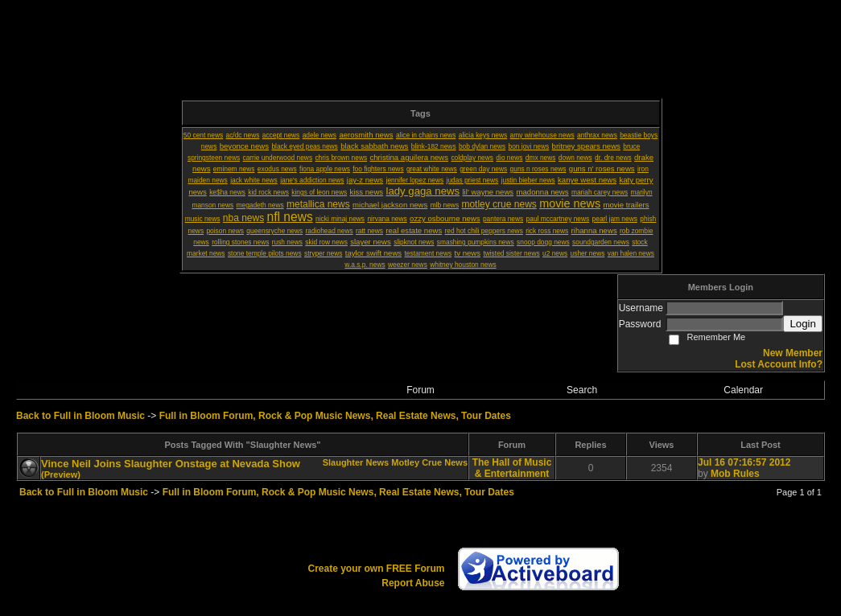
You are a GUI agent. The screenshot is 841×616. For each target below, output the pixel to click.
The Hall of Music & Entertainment (512, 468)
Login (803, 324)
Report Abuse (413, 583)
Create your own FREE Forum (376, 569)
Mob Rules (735, 474)
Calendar (743, 390)
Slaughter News (356, 462)
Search (582, 390)
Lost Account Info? (779, 364)
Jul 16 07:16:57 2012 (744, 462)
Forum (420, 390)
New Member (793, 353)
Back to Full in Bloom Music (80, 416)
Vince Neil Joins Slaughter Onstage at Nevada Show (171, 464)
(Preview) (61, 474)
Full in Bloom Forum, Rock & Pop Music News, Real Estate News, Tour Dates (335, 416)
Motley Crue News (429, 462)
